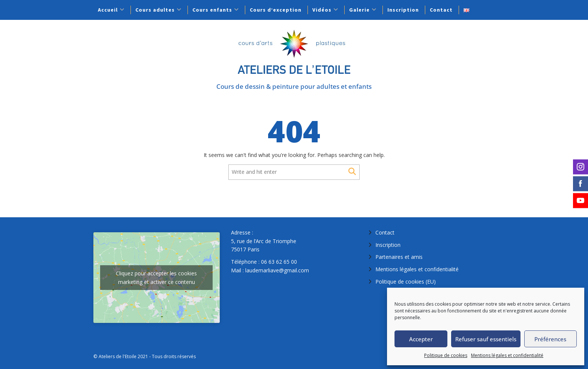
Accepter (421, 339)
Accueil (108, 10)
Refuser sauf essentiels (486, 339)
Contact (441, 10)
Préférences (550, 339)
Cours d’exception (276, 10)
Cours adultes (155, 10)
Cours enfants (212, 10)
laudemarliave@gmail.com (277, 270)
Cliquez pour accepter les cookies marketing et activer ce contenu (156, 278)
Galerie (359, 10)
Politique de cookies (446, 355)
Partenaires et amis (399, 257)
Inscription (403, 10)
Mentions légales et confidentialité (507, 355)
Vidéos (322, 10)
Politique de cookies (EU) (406, 282)
